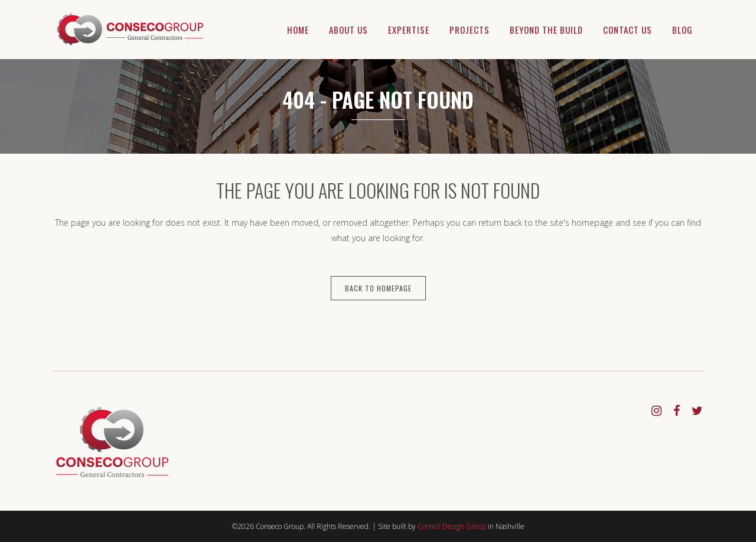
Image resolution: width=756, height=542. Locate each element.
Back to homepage (378, 288)
